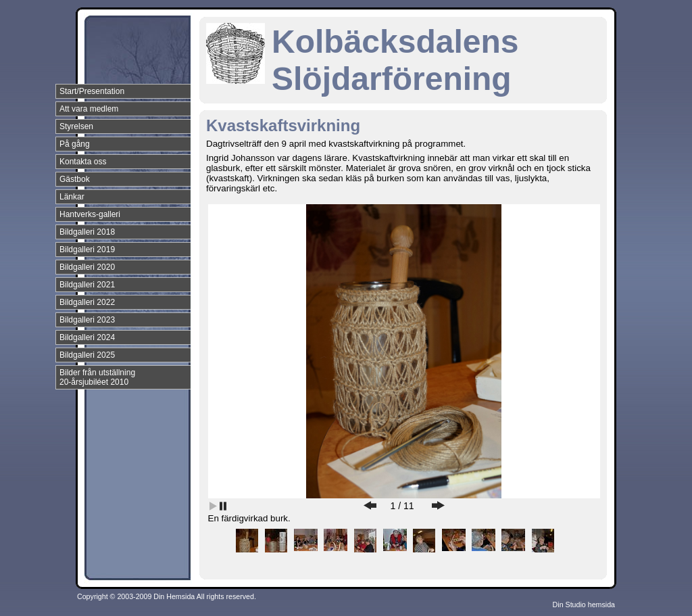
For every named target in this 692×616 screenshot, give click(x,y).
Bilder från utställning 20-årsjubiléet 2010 (97, 377)
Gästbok (75, 179)
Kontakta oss (83, 162)
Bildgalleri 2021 (87, 285)
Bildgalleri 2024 (87, 337)
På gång (75, 144)
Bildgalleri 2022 (87, 302)
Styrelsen (76, 126)
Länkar (72, 197)
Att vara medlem (89, 109)
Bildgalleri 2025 (87, 355)
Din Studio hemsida (584, 605)
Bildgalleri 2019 (87, 250)
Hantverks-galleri (90, 214)
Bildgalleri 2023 (87, 320)
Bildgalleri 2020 (87, 267)
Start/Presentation (92, 91)
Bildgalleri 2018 (87, 232)
